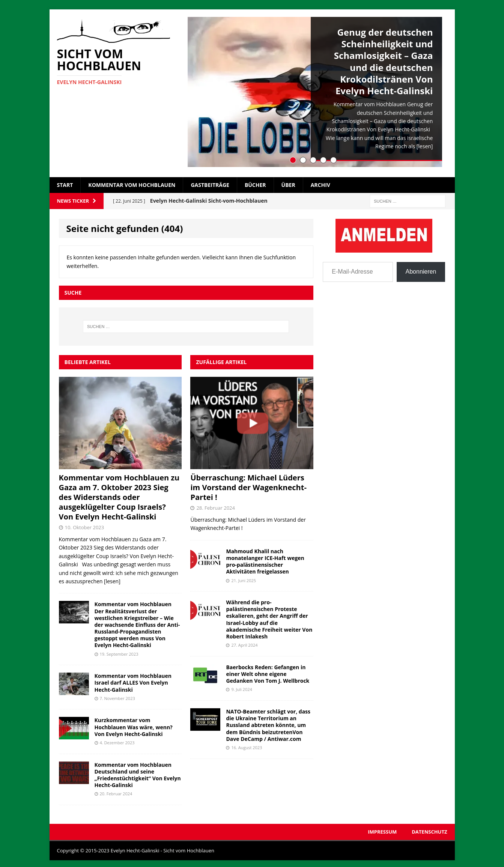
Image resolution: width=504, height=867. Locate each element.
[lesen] (425, 146)
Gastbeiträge (210, 182)
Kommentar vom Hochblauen (132, 182)
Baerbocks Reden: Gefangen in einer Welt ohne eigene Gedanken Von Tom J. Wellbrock (268, 671)
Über (288, 182)
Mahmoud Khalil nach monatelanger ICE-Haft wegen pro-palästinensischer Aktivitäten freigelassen (265, 559)
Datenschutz (429, 829)
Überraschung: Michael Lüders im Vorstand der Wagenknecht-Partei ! (248, 485)
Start (65, 182)
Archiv (320, 182)
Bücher (255, 182)
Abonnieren (421, 269)
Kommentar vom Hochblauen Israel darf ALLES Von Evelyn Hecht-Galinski (133, 680)
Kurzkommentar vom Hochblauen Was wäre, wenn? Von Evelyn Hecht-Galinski (134, 725)
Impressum (382, 829)
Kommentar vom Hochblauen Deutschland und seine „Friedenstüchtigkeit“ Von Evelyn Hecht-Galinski (138, 772)
